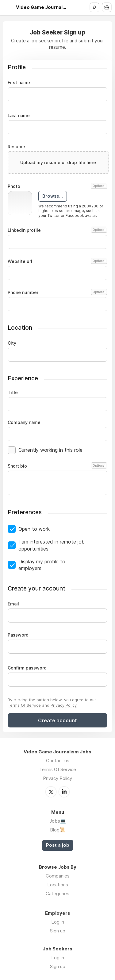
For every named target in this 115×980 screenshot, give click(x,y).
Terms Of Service (24, 705)
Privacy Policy (64, 705)
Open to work (34, 529)
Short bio (57, 466)
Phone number (57, 293)
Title (13, 393)
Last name (19, 116)
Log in (58, 922)
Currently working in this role (50, 450)
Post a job (58, 845)
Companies (58, 876)
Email (13, 604)
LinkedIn (64, 792)
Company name (24, 422)
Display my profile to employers (42, 565)
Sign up (58, 931)
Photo (57, 186)
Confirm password (27, 668)
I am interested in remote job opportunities (52, 545)
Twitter (51, 792)
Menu (8, 8)
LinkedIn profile (57, 230)
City (12, 343)
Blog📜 (58, 830)
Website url (57, 261)
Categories (57, 894)
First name (19, 83)
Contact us (58, 761)
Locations (58, 885)
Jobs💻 (58, 821)
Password (18, 635)
